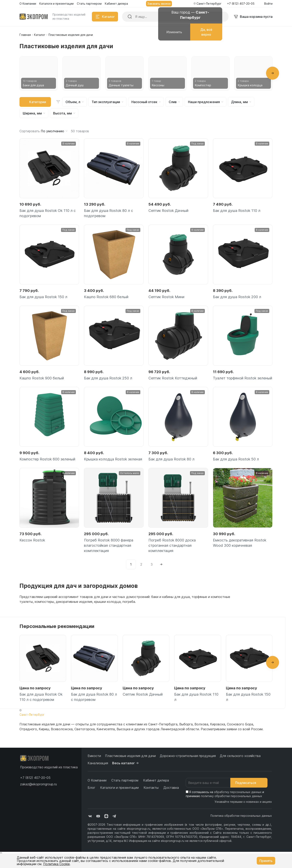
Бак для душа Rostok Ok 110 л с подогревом (48, 213)
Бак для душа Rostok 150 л (43, 297)
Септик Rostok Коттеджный (173, 378)
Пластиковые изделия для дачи (130, 756)
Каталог (40, 35)
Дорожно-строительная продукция (188, 756)
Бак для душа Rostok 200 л (237, 297)
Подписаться (249, 783)
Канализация (98, 763)
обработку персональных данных (238, 792)
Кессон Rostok (32, 540)
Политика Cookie (56, 864)
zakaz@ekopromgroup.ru (38, 784)
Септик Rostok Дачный (168, 211)
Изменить (174, 32)
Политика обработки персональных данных (241, 816)
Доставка (171, 788)
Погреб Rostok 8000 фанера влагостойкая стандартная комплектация (109, 545)
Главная (25, 35)
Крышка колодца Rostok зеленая (113, 459)
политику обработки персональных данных (232, 796)
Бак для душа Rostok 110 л (237, 211)
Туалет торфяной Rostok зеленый (243, 378)
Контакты (151, 788)
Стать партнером (125, 780)
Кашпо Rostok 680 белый (106, 297)
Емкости (94, 756)
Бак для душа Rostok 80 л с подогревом (108, 213)
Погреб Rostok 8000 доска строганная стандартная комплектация (172, 545)
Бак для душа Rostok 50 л (236, 459)
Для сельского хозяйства (240, 756)
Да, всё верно (206, 32)
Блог (91, 788)
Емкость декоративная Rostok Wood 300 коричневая (240, 543)
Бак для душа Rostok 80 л (171, 459)
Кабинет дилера (156, 780)
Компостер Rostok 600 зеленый (47, 459)
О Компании (97, 780)
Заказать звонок (159, 4)
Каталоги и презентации (119, 788)
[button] (273, 73)
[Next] (161, 564)
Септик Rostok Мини (166, 297)
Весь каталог (126, 763)
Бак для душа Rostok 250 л (108, 378)
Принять (266, 861)
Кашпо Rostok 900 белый (42, 378)
